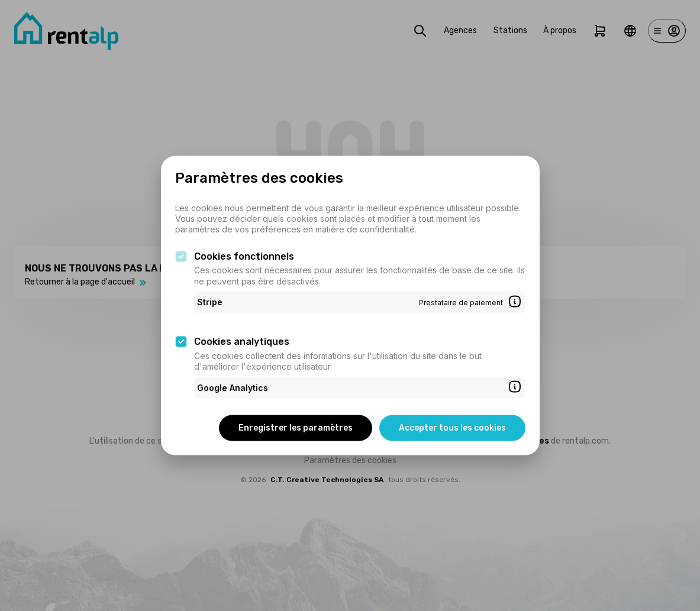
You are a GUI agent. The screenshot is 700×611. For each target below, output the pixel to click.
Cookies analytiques (242, 342)
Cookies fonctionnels (244, 256)
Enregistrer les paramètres (296, 428)
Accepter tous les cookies (452, 428)
